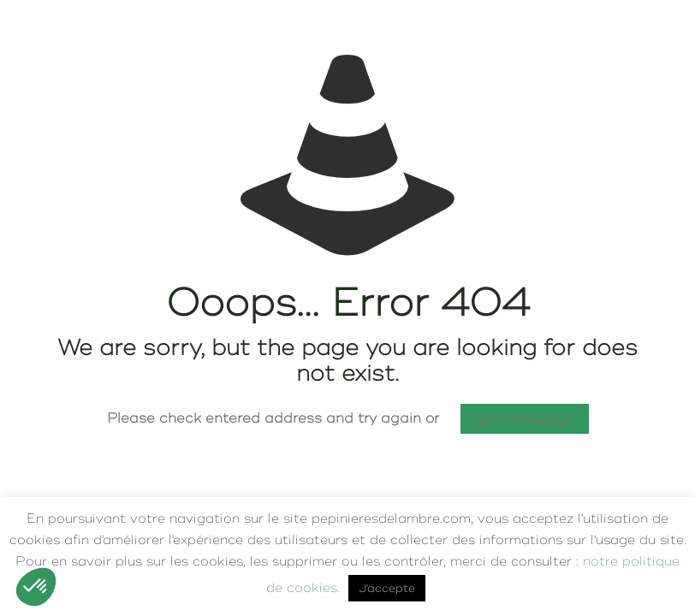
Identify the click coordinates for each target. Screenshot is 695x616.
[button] (36, 587)
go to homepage (525, 419)
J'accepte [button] (387, 588)
